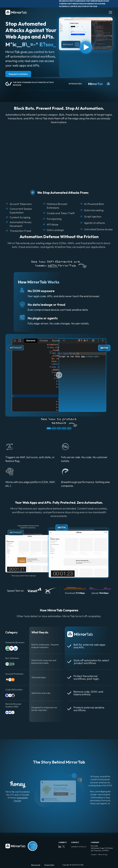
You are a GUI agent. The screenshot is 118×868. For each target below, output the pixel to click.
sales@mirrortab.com (79, 847)
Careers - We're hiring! (99, 855)
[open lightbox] (86, 34)
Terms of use (36, 865)
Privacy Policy (49, 865)
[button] (110, 12)
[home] (16, 12)
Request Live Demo (18, 74)
